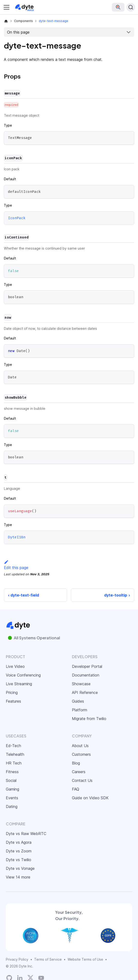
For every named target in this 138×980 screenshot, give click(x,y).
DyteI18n (17, 537)
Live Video (15, 666)
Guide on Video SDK (90, 798)
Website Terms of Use (85, 959)
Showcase (81, 684)
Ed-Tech (13, 746)
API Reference (85, 692)
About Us (80, 746)
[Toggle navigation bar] (7, 7)
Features (13, 701)
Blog (76, 763)
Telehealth (15, 754)
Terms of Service (48, 959)
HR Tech (14, 763)
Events (12, 798)
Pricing (12, 692)
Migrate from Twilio (89, 719)
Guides (78, 701)
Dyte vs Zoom (19, 851)
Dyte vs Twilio (19, 860)
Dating (12, 807)
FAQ (76, 789)
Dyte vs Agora (19, 842)
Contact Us (82, 780)
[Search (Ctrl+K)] (131, 7)
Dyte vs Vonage (20, 868)
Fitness (12, 772)
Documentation (86, 675)
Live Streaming (19, 684)
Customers (81, 754)
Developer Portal (87, 666)
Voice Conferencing (23, 675)
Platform (80, 710)
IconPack (17, 218)
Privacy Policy (17, 959)
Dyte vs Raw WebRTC (26, 834)
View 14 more (18, 877)
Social (11, 780)
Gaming (12, 789)
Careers (79, 772)
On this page (18, 32)
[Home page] (6, 21)
